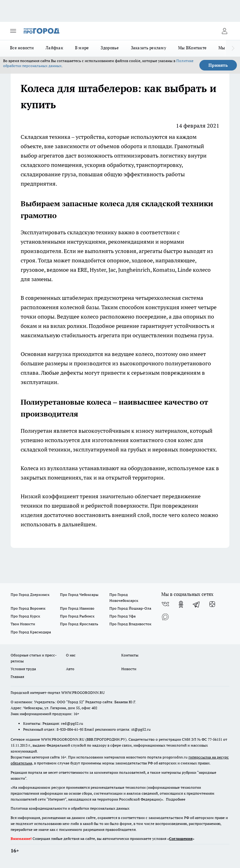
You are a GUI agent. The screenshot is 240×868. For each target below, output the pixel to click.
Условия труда (23, 669)
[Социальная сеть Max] (165, 617)
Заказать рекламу (149, 48)
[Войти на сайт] (224, 31)
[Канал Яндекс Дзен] (212, 604)
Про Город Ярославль (79, 624)
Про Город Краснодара (31, 632)
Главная (17, 677)
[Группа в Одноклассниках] (181, 604)
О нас (71, 655)
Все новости (22, 48)
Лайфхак (54, 48)
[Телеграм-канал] (197, 604)
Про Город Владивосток (130, 624)
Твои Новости (23, 624)
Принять (218, 65)
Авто (70, 669)
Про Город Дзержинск (30, 595)
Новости (129, 669)
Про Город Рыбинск (77, 616)
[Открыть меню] (13, 31)
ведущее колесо (132, 354)
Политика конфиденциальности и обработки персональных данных (70, 808)
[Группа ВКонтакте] (165, 604)
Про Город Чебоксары (79, 595)
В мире (82, 48)
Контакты (130, 655)
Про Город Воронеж (28, 608)
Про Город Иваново (77, 608)
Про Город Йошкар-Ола (130, 608)
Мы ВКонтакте (192, 48)
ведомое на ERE (67, 270)
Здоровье (110, 48)
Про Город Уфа (122, 616)
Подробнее (176, 799)
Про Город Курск (25, 616)
